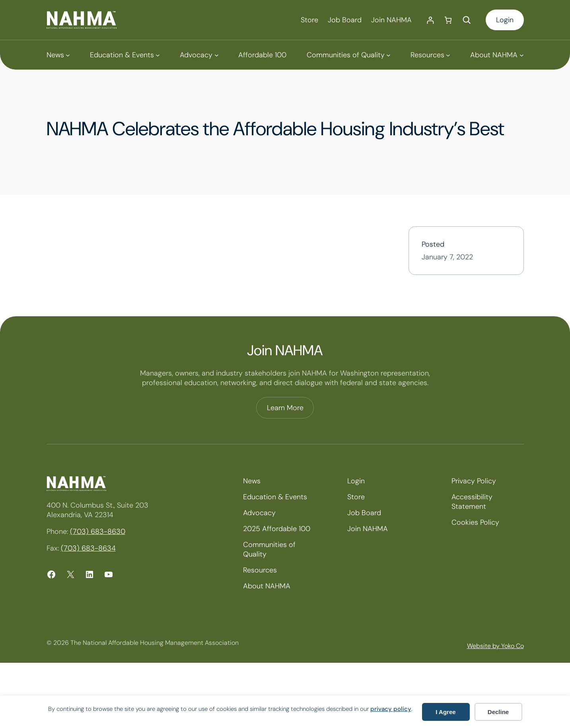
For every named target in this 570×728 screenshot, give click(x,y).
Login (505, 20)
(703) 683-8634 (88, 548)
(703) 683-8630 (98, 531)
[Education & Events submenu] (125, 55)
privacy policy (391, 709)
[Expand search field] (467, 20)
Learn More (285, 408)
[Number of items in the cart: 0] (448, 20)
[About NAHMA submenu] (497, 55)
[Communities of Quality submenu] (349, 55)
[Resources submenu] (430, 55)
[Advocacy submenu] (199, 55)
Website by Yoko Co (495, 646)
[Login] (430, 20)
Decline (498, 712)
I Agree (445, 712)
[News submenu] (58, 55)
